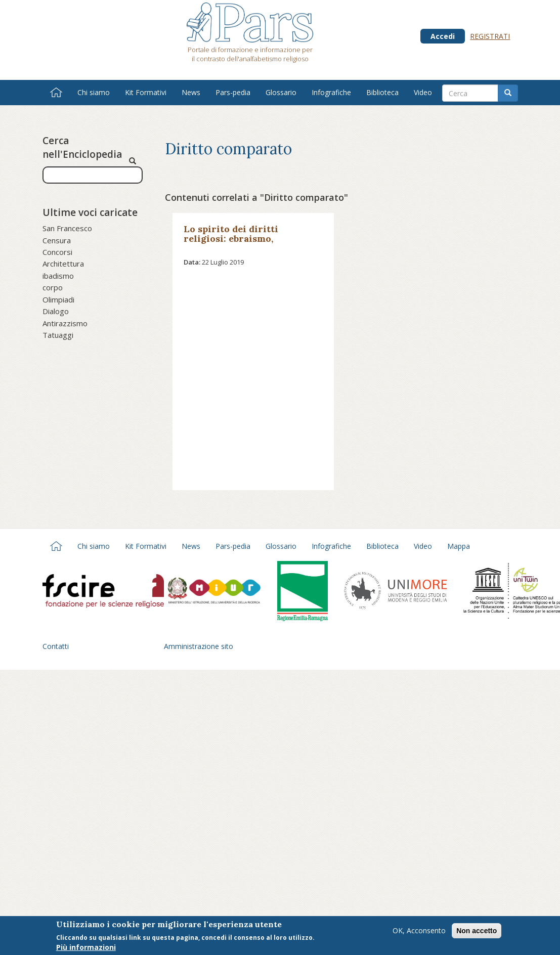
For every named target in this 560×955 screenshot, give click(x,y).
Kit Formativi (146, 92)
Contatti (56, 646)
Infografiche (331, 92)
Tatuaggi (58, 335)
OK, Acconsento (419, 931)
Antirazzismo (65, 323)
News (191, 92)
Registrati (490, 36)
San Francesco (67, 228)
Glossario (281, 92)
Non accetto (477, 931)
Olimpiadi (58, 299)
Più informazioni (86, 948)
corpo (53, 287)
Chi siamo (94, 92)
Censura (57, 240)
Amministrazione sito (199, 646)
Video (423, 92)
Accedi (443, 36)
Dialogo (56, 311)
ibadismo (58, 276)
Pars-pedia (233, 92)
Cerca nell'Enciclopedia (82, 147)
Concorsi (57, 252)
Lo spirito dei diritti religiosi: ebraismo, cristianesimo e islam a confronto (238, 243)
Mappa (459, 546)
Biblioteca (382, 92)
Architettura (63, 264)
